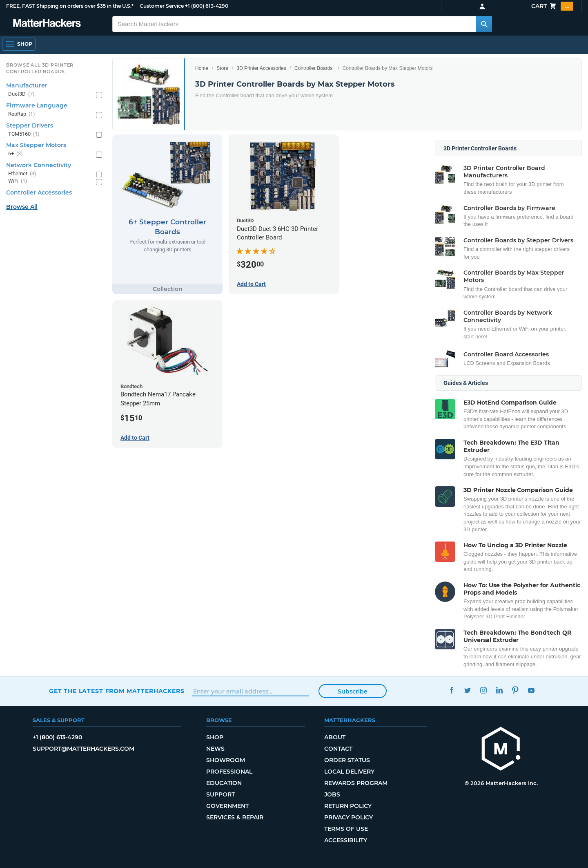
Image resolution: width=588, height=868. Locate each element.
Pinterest (515, 690)
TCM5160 (24, 134)
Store (222, 68)
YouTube (531, 690)
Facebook (451, 690)
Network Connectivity (39, 165)
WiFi (18, 181)
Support (220, 794)
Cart (552, 6)
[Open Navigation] (19, 44)
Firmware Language (37, 105)
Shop (215, 737)
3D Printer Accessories (261, 68)
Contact (338, 749)
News (215, 749)
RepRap (22, 114)
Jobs (332, 794)
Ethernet (22, 174)
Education (224, 783)
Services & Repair (235, 817)
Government (227, 806)
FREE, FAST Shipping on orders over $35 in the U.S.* (70, 6)
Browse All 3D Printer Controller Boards (40, 68)
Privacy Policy (349, 817)
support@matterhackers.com (84, 749)
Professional (229, 772)
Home (202, 68)
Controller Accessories (39, 192)
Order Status (347, 760)
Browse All (22, 207)
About (335, 737)
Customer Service (162, 6)
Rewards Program (356, 783)
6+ (16, 154)
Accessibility (346, 840)
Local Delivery (349, 772)
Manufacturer (27, 85)
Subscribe (353, 691)
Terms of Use (346, 829)
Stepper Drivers (30, 125)
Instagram (483, 690)
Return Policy (348, 806)
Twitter (467, 690)
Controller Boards (313, 68)
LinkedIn (499, 690)
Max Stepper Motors (36, 145)
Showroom (226, 760)
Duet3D (21, 94)
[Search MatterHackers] (484, 24)
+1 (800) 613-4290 (207, 6)
